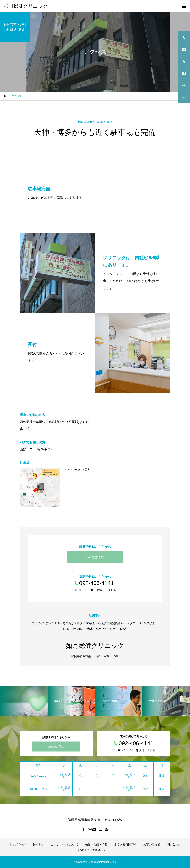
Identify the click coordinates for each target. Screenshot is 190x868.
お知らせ (38, 844)
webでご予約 (95, 557)
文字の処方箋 (152, 844)
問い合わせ (174, 844)
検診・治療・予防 (96, 844)
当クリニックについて (64, 844)
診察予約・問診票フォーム (95, 850)
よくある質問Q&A (126, 844)
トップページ (18, 844)
